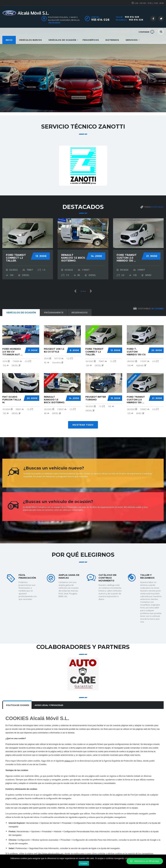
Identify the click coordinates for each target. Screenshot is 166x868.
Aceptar (84, 863)
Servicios (132, 40)
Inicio (9, 40)
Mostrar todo (83, 425)
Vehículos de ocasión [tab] (21, 313)
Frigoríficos (91, 40)
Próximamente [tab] (54, 313)
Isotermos (112, 40)
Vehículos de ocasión (62, 40)
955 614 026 (132, 17)
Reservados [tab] (80, 313)
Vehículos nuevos (30, 40)
